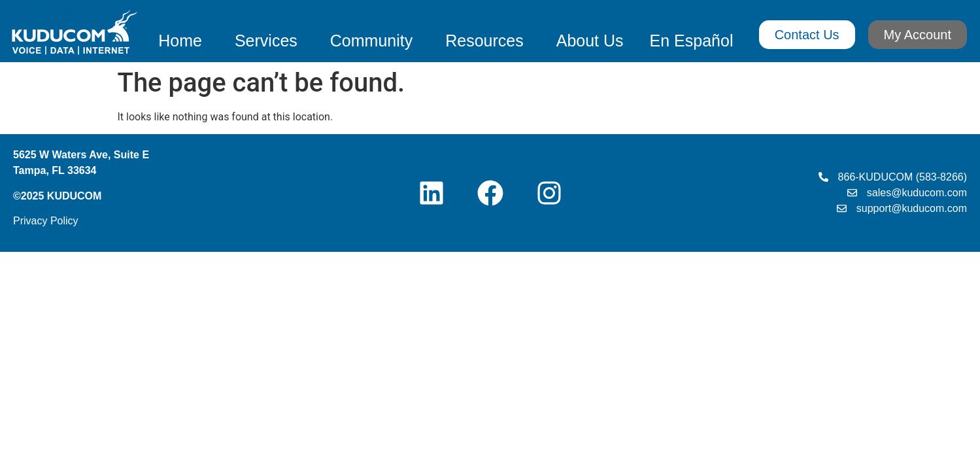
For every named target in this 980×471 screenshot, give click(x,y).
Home (183, 41)
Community (375, 41)
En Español (692, 41)
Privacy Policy (46, 221)
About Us (590, 41)
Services (269, 41)
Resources (488, 41)
